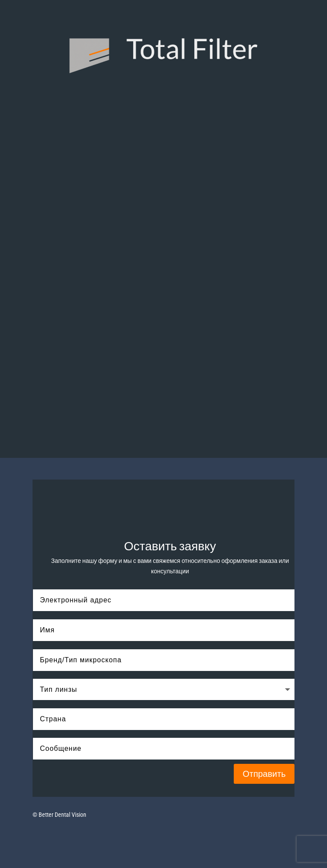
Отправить (264, 774)
